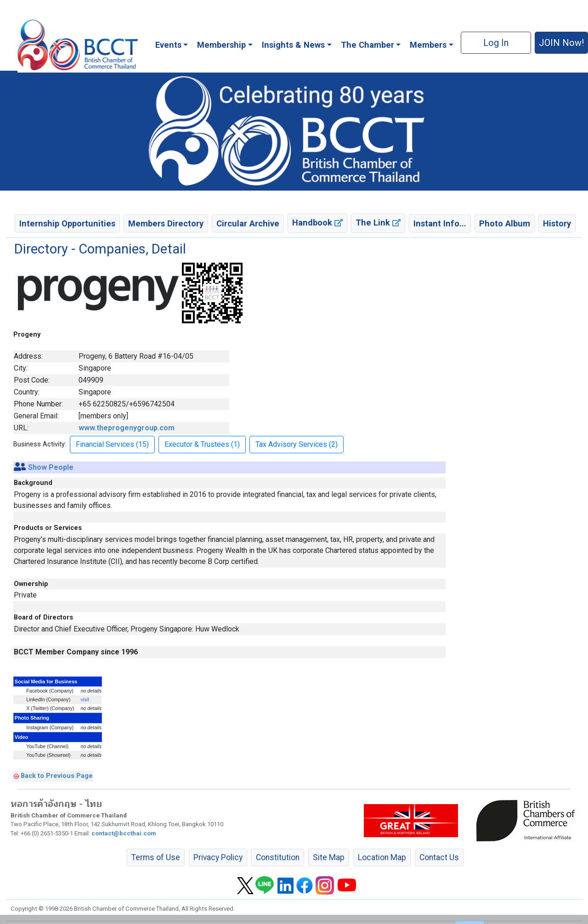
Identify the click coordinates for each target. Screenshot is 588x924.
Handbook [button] (317, 223)
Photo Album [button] (505, 223)
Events (168, 45)
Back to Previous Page (57, 776)
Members (428, 45)
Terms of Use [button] (156, 857)
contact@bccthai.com (124, 833)
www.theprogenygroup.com (127, 428)
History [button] (557, 223)
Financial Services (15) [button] (112, 444)
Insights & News (293, 45)
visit (85, 699)
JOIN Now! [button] (561, 43)
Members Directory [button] (166, 223)
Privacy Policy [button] (218, 857)
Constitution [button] (278, 857)
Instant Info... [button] (440, 223)
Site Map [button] (329, 857)
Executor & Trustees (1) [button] (202, 444)
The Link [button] (378, 223)
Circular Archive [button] (248, 223)
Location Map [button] (382, 857)
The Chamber (367, 45)
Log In (496, 43)
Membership (221, 45)
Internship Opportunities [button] (67, 223)
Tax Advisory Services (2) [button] (297, 444)
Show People (51, 467)
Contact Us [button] (439, 857)
